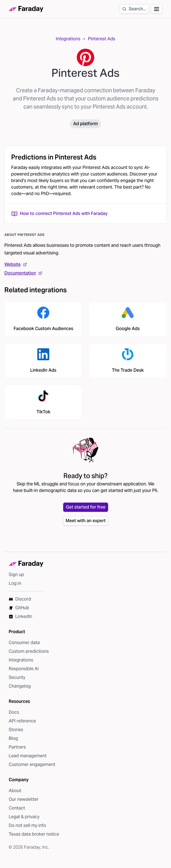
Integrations (68, 39)
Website (16, 264)
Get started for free (86, 507)
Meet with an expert (86, 521)
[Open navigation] (157, 9)
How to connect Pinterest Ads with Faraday (59, 214)
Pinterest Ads (102, 39)
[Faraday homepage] (26, 9)
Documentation (23, 273)
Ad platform (85, 124)
